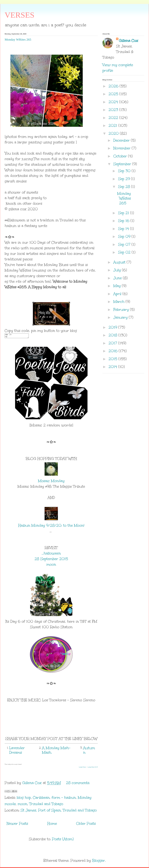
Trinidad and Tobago (46, 805)
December (122, 140)
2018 (113, 335)
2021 (113, 125)
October (121, 156)
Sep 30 (125, 171)
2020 (114, 133)
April (118, 294)
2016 (114, 351)
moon (51, 565)
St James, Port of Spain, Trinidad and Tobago (59, 811)
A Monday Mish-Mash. (56, 751)
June (118, 278)
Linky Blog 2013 (93, 768)
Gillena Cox (129, 41)
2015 (113, 359)
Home (52, 824)
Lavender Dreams (17, 751)
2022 (114, 118)
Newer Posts (17, 824)
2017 (113, 343)
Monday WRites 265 (18, 40)
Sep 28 (125, 187)
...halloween (51, 554)
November (123, 148)
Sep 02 (125, 252)
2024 (114, 102)
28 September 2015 (51, 560)
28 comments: (78, 784)
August (120, 262)
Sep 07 (125, 244)
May (118, 286)
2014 (113, 367)
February (122, 309)
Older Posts (86, 824)
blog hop (24, 798)
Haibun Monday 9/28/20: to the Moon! (51, 526)
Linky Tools (82, 768)
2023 (114, 110)
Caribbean (41, 798)
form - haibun (64, 798)
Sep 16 (124, 221)
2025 (114, 94)
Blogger (99, 861)
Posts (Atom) (63, 840)
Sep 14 (124, 229)
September (123, 164)
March (119, 302)
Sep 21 (124, 213)
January (121, 317)
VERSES (19, 15)
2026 (114, 86)
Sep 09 (125, 236)
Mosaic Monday (51, 482)
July (118, 270)
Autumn (89, 751)
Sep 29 (125, 179)
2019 (113, 327)
